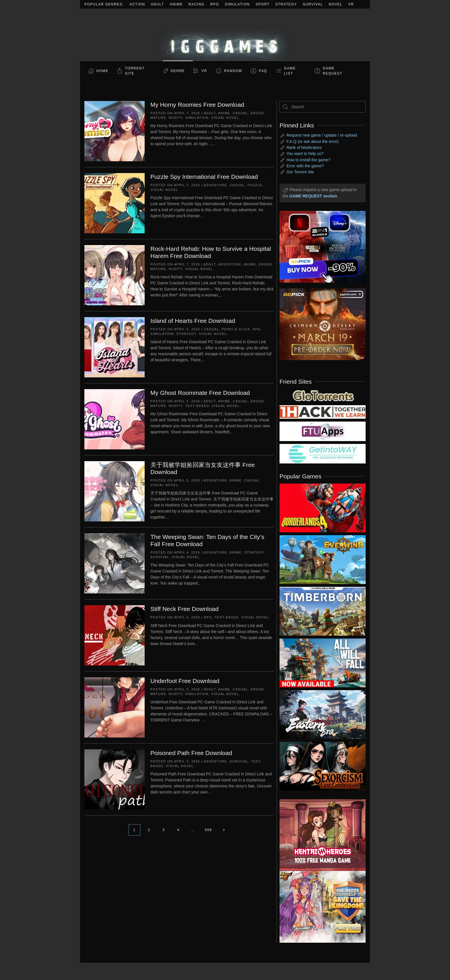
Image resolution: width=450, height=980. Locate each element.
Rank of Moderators (304, 148)
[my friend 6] (323, 431)
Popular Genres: (104, 4)
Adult (158, 4)
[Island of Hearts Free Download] (115, 347)
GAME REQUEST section (313, 196)
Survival (313, 4)
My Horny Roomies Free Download (197, 105)
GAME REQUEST (333, 71)
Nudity (176, 118)
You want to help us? (305, 154)
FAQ (263, 71)
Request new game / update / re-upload (322, 135)
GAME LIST (290, 71)
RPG (215, 4)
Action (137, 4)
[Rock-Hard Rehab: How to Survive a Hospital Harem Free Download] (115, 275)
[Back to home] (225, 35)
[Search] (323, 107)
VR (351, 4)
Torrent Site (135, 71)
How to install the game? (308, 160)
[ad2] (320, 835)
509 (208, 830)
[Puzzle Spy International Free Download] (115, 203)
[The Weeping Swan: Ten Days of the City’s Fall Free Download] (115, 563)
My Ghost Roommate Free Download (200, 393)
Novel (335, 4)
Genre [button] (178, 71)
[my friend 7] (323, 453)
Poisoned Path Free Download (191, 753)
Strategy (286, 4)
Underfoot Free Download (185, 681)
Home (102, 71)
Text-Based (197, 406)
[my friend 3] (323, 412)
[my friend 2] (323, 395)
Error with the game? (305, 166)
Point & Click (236, 329)
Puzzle (255, 185)
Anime (176, 4)
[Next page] (224, 830)
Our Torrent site (300, 172)
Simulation (237, 4)
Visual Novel (225, 118)
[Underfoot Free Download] (115, 707)
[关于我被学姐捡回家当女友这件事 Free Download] (115, 491)
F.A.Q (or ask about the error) (313, 141)
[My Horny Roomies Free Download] (115, 131)
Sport (263, 4)
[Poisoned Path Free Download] (115, 779)
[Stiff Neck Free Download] (115, 635)
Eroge (257, 113)
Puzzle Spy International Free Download (204, 177)
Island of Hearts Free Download (193, 321)
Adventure (215, 185)
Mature (158, 118)
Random (233, 71)
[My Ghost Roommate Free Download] (115, 419)
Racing (197, 4)
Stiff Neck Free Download (185, 609)
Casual (240, 113)
